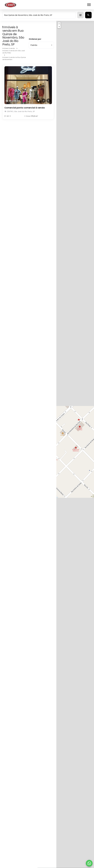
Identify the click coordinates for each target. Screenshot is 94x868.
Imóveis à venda (9, 48)
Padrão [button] (34, 45)
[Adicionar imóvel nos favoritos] (38, 101)
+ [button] (59, 23)
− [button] (59, 27)
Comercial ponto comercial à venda (25, 108)
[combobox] (39, 15)
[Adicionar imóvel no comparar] (44, 101)
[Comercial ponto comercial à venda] (28, 85)
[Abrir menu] (89, 5)
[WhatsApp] (89, 863)
